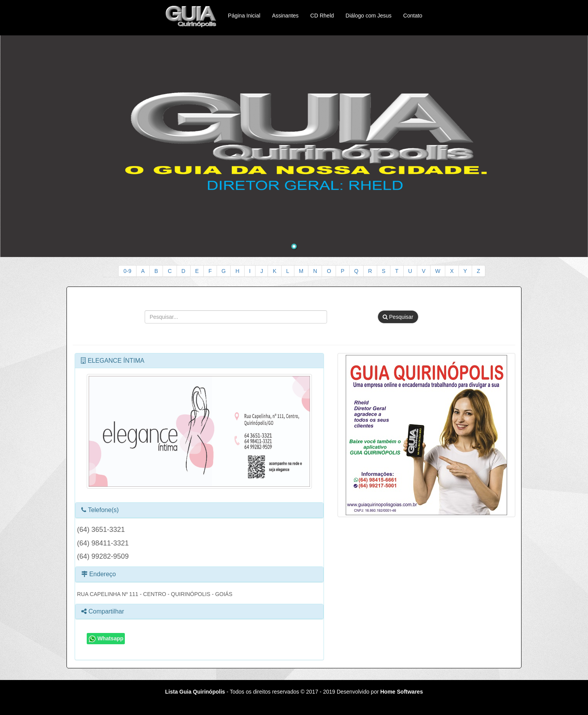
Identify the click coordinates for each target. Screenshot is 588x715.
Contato (413, 16)
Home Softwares (402, 692)
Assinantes (285, 16)
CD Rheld (322, 16)
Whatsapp (106, 639)
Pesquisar (398, 317)
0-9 (127, 271)
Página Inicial (244, 16)
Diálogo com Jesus (369, 16)
